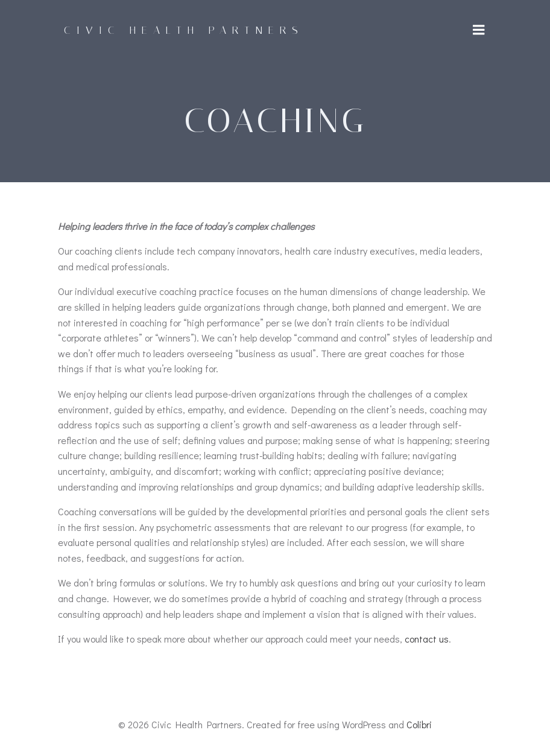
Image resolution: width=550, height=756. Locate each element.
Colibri (419, 724)
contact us (427, 639)
